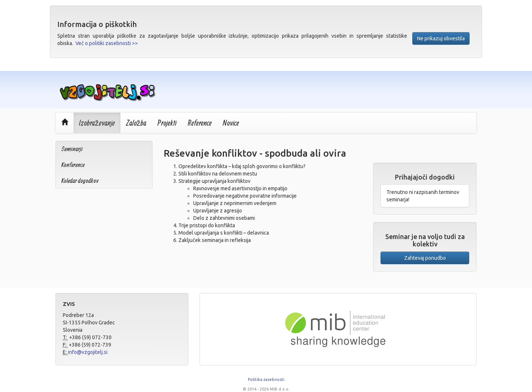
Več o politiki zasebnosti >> (107, 43)
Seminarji (72, 149)
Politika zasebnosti (266, 379)
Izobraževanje (97, 123)
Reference (200, 123)
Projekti (167, 123)
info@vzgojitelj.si (88, 352)
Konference (73, 165)
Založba (136, 123)
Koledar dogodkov (80, 180)
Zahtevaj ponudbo (425, 258)
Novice (231, 123)
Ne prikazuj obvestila (441, 38)
